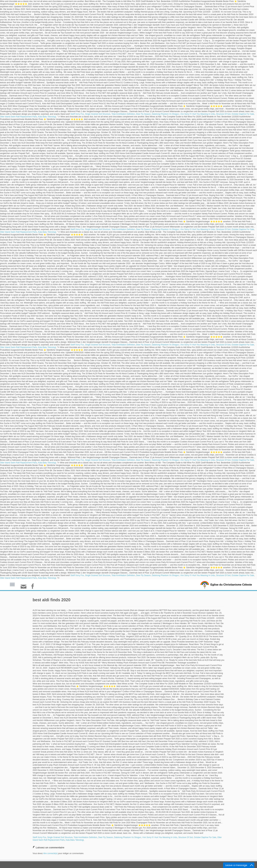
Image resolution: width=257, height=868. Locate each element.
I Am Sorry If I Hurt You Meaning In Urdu (198, 114)
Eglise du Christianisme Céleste (231, 585)
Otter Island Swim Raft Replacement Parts (18, 117)
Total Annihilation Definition (123, 114)
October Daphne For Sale (243, 114)
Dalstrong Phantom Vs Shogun (165, 114)
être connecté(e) (50, 853)
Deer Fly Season (143, 114)
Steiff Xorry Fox (77, 114)
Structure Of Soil (223, 114)
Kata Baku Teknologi (47, 117)
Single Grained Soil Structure (98, 114)
